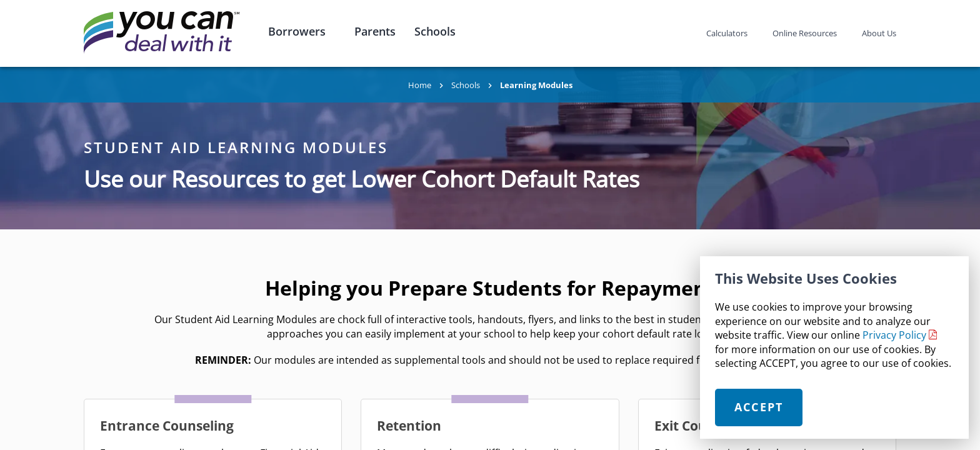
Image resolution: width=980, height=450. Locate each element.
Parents (375, 31)
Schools (435, 31)
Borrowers (297, 31)
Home (420, 85)
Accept (759, 407)
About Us (879, 33)
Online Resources (805, 33)
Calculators (727, 33)
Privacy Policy (894, 335)
